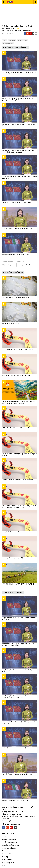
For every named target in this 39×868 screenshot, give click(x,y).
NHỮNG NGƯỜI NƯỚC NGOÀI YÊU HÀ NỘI (16, 428)
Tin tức (5, 851)
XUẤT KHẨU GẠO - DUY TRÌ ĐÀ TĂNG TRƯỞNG (18, 584)
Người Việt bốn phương (10, 845)
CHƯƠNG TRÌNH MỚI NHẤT (13, 593)
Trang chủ (6, 836)
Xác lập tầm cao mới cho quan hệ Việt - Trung (16, 202)
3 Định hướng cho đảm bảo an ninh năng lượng (17, 229)
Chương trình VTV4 (9, 839)
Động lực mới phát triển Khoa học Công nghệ (16, 376)
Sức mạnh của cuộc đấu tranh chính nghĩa (15, 297)
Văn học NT (6, 854)
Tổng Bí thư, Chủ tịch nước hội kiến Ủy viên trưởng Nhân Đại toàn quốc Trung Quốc (18, 151)
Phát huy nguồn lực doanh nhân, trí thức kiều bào (18, 480)
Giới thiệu (6, 866)
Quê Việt (5, 857)
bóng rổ (20, 40)
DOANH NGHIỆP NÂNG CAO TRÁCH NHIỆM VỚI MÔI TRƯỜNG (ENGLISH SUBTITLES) (19, 507)
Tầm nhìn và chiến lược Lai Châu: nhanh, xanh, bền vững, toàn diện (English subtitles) (18, 402)
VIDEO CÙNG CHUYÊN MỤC (13, 272)
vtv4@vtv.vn (11, 821)
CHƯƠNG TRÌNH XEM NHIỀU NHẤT (15, 47)
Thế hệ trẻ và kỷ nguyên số (10, 323)
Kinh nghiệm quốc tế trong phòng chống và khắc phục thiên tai (19, 454)
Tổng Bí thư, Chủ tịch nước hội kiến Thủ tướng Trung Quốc (19, 125)
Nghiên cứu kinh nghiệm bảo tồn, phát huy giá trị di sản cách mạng (19, 177)
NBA (25, 40)
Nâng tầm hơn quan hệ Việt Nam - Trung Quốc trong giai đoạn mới (19, 73)
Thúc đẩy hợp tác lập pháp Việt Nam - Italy (15, 255)
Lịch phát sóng (7, 860)
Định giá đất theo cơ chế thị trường (13, 532)
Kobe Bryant (12, 40)
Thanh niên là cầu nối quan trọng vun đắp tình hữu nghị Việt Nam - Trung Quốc (18, 99)
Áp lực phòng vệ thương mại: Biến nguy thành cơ (18, 350)
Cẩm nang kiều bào (9, 848)
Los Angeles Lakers (8, 43)
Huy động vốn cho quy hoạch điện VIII (14, 558)
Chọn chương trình (8, 265)
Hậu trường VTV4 (8, 863)
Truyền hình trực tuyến (10, 842)
